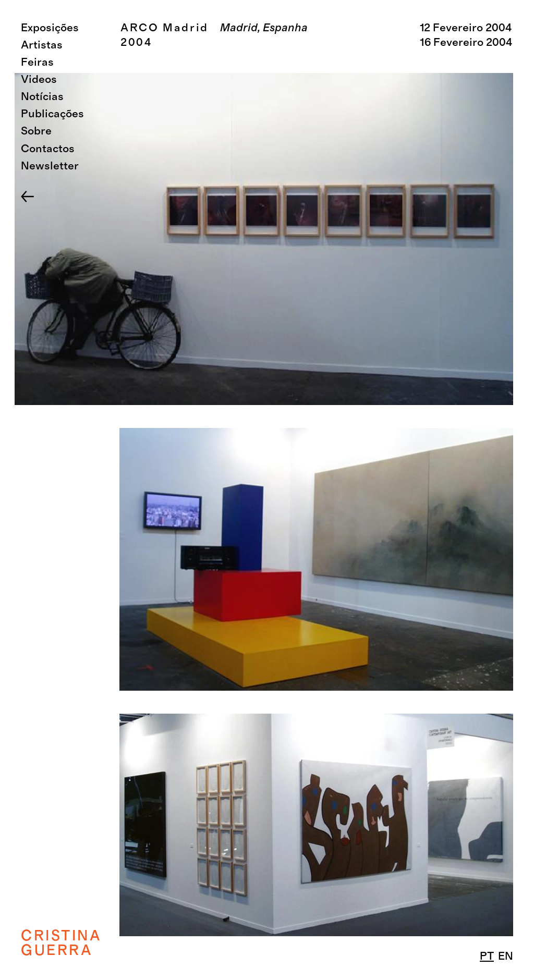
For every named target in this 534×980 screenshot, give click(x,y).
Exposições (50, 28)
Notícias (42, 97)
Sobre (36, 131)
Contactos (48, 149)
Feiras (37, 62)
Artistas (42, 45)
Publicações (52, 114)
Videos (39, 79)
